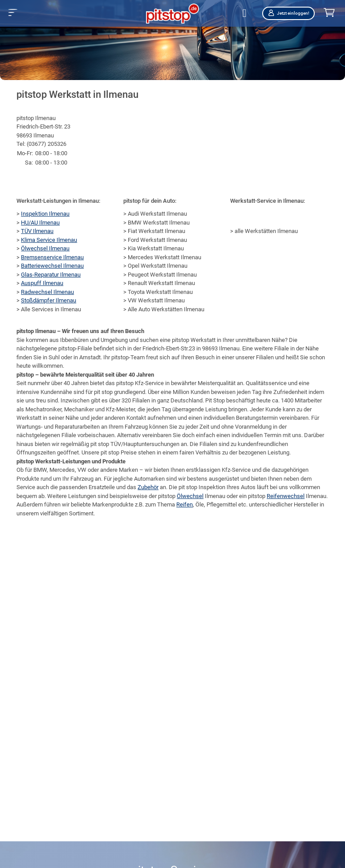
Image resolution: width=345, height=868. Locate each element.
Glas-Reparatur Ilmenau (51, 275)
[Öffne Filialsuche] (246, 14)
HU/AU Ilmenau (40, 223)
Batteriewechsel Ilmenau (52, 266)
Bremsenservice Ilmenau (52, 257)
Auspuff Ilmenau (42, 283)
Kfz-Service (236, 470)
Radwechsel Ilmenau (47, 292)
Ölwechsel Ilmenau (45, 248)
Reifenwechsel (286, 496)
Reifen (185, 504)
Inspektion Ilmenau (45, 214)
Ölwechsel (190, 496)
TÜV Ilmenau (37, 231)
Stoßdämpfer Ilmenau (49, 300)
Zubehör (148, 487)
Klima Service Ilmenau (49, 240)
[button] (13, 12)
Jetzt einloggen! (288, 13)
